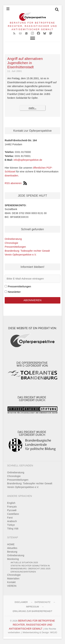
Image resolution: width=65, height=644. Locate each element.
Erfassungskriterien (23, 572)
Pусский (12, 510)
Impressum (32, 607)
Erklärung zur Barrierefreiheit (32, 611)
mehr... (32, 108)
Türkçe (11, 525)
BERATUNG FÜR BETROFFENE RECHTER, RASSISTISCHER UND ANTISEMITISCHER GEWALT (32, 26)
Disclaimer (21, 602)
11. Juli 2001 (15, 71)
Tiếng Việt (13, 529)
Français (12, 507)
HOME (11, 544)
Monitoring (13, 559)
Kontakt (11, 582)
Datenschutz (43, 602)
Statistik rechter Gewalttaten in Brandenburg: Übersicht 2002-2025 (31, 567)
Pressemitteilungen (15, 247)
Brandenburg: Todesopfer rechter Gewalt (27, 251)
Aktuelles (12, 548)
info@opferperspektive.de (28, 160)
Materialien (13, 579)
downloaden (11, 176)
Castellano (13, 514)
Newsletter (14, 292)
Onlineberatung (13, 239)
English (11, 503)
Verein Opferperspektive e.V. (21, 255)
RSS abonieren (16, 183)
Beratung (12, 552)
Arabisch (12, 521)
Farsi (10, 518)
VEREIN (12, 586)
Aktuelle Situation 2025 (24, 562)
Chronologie (11, 243)
